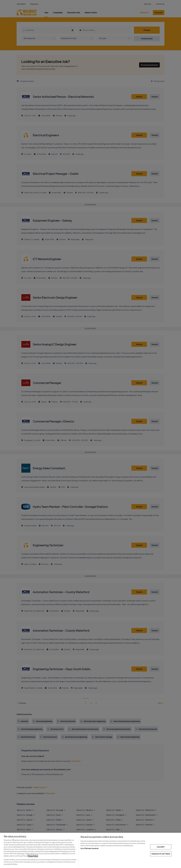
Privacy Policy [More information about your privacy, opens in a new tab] (33, 856)
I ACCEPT (161, 847)
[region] (90, 850)
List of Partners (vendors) (89, 848)
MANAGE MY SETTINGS (161, 854)
